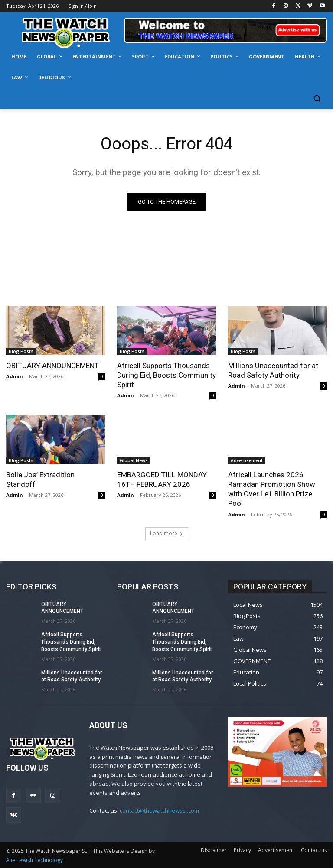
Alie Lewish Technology (34, 860)
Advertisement (247, 460)
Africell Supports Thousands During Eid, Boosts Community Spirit (166, 375)
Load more (167, 533)
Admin (15, 376)
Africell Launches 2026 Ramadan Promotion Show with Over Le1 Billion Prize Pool (272, 489)
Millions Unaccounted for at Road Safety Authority (273, 370)
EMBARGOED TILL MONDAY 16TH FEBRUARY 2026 (162, 479)
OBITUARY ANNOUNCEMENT (52, 366)
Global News (134, 460)
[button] (317, 99)
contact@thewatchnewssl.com (159, 810)
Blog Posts (21, 351)
